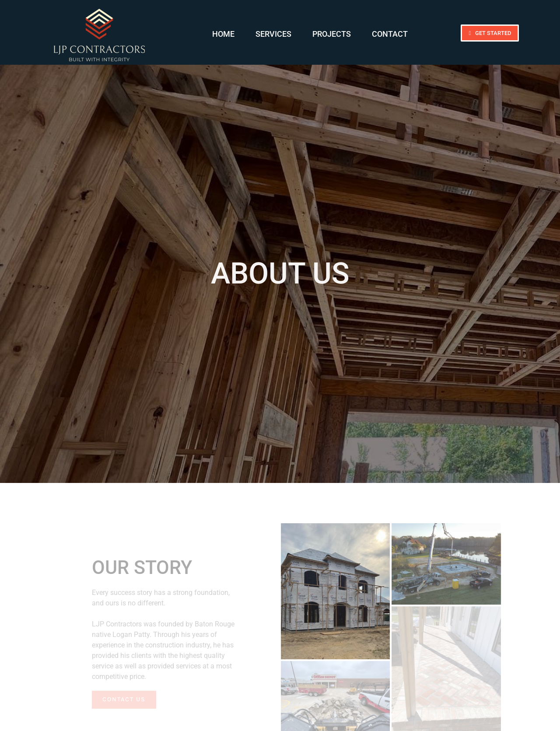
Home (223, 34)
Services (273, 34)
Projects (332, 34)
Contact (390, 34)
